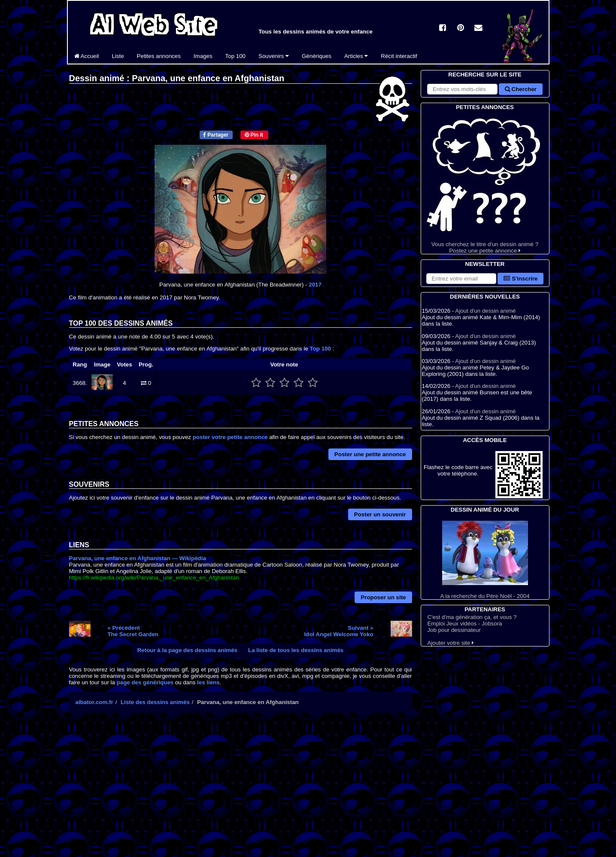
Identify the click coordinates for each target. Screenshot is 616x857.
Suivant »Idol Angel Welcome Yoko (339, 631)
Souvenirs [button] (274, 56)
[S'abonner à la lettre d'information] (461, 279)
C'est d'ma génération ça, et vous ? (472, 617)
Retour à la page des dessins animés (187, 650)
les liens (208, 682)
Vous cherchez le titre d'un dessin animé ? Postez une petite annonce (485, 183)
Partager (216, 135)
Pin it (254, 135)
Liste (118, 56)
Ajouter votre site (451, 643)
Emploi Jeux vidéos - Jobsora (464, 624)
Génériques (317, 56)
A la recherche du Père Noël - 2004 (485, 560)
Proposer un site (383, 597)
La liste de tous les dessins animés (296, 650)
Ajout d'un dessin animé (485, 311)
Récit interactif (399, 56)
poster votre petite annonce (230, 437)
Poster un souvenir (380, 514)
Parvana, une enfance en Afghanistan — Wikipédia (138, 558)
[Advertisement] (241, 794)
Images (203, 56)
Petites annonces (159, 56)
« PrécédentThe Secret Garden (133, 631)
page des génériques (145, 682)
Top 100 (235, 56)
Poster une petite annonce (370, 454)
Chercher (521, 89)
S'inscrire (520, 279)
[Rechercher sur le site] (462, 89)
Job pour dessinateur (454, 630)
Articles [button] (356, 56)
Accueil (87, 56)
